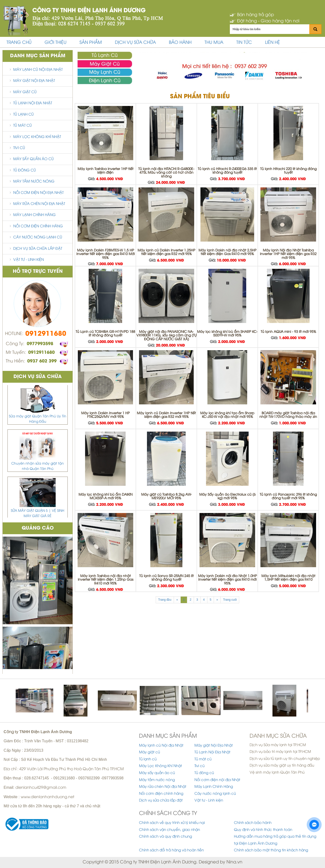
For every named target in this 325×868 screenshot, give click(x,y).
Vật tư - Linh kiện (29, 260)
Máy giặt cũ (25, 92)
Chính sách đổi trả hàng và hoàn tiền (171, 850)
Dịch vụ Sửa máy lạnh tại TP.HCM (278, 745)
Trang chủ (19, 43)
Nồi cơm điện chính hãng (38, 226)
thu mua (214, 43)
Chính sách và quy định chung (166, 837)
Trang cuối (230, 600)
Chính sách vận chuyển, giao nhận (169, 830)
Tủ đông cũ (25, 171)
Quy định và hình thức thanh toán (263, 830)
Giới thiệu (56, 43)
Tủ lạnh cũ (23, 115)
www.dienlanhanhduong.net (47, 797)
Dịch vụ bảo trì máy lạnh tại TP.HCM (280, 752)
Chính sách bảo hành (253, 823)
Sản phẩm (91, 43)
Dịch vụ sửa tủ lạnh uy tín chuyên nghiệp (285, 759)
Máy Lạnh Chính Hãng (34, 215)
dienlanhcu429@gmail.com (41, 788)
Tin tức (244, 43)
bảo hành (180, 43)
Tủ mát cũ (23, 126)
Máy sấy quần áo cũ (33, 159)
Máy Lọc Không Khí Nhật (37, 137)
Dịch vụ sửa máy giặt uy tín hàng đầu (282, 766)
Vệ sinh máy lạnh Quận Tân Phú (277, 773)
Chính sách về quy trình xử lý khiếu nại (172, 823)
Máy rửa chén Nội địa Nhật (39, 204)
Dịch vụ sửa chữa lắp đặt (38, 249)
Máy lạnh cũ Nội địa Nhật (38, 70)
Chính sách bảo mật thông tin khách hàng (271, 850)
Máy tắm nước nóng (34, 182)
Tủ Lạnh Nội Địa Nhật (33, 103)
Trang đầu (165, 600)
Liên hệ (272, 43)
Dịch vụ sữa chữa (135, 43)
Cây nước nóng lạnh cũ (38, 237)
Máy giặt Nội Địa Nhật (34, 81)
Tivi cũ (19, 148)
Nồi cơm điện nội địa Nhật (38, 193)
